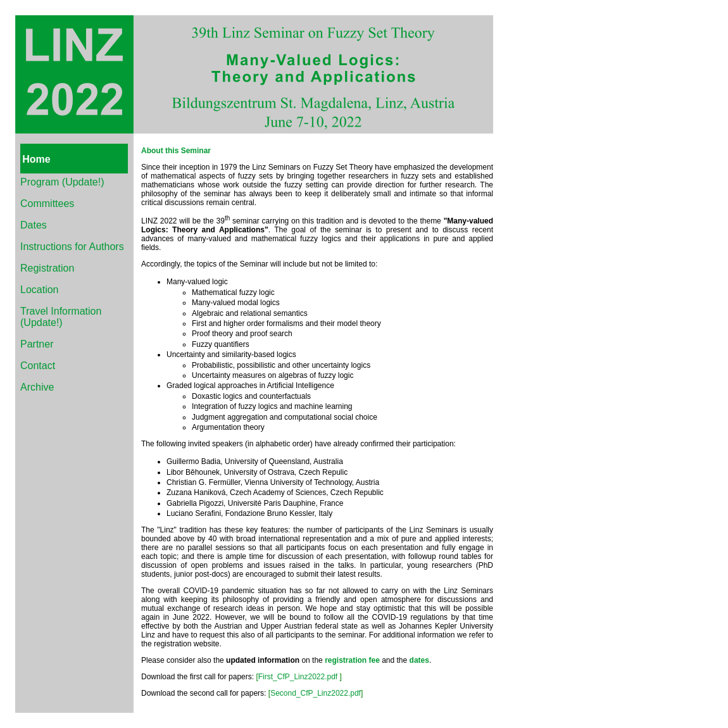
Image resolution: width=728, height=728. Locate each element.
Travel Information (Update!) (61, 317)
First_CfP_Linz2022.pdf (298, 677)
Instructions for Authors (72, 247)
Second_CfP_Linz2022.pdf (316, 693)
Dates (34, 225)
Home (36, 159)
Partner (37, 344)
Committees (47, 204)
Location (40, 290)
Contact (38, 366)
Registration (47, 268)
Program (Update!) (62, 182)
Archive (37, 387)
